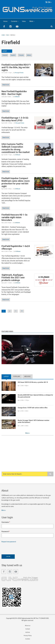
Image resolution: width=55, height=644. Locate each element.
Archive (27, 376)
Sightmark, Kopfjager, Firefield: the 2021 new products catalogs (13, 278)
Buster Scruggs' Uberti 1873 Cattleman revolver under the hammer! (35, 422)
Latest (6, 376)
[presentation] (17, 548)
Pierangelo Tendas (19, 73)
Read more (6, 85)
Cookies (28, 640)
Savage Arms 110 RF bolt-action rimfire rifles (34, 408)
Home (5, 21)
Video (25, 21)
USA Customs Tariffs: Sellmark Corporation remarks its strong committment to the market (16, 148)
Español (13, 55)
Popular (17, 376)
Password (6, 532)
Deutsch (5, 55)
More (32, 21)
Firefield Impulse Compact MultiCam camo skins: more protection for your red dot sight (16, 182)
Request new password (9, 542)
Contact (28, 630)
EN (49, 2)
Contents (14, 21)
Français (21, 55)
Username (6, 523)
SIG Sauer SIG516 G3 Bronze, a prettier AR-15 (34, 382)
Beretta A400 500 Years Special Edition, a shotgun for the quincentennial (33, 396)
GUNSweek (17, 97)
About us (28, 626)
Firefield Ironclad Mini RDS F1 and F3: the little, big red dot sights (16, 67)
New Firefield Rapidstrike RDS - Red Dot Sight (14, 93)
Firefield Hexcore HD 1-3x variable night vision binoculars (14, 217)
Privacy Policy (28, 637)
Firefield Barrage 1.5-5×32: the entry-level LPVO (15, 119)
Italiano (29, 55)
